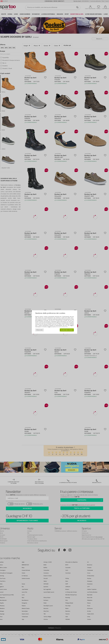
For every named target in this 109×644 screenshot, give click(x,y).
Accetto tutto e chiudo (67, 330)
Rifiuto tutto (39, 330)
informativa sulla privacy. (62, 327)
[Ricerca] (77, 7)
